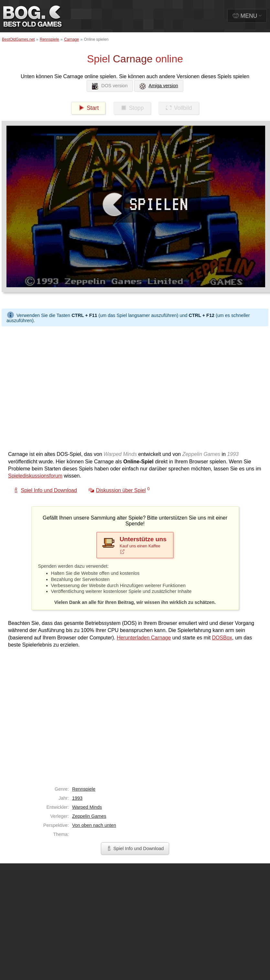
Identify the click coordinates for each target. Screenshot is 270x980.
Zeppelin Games (89, 816)
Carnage (71, 39)
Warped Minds (87, 807)
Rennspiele (49, 39)
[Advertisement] (61, 387)
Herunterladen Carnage (144, 638)
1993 (77, 798)
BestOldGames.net (18, 39)
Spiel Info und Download (135, 848)
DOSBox (222, 638)
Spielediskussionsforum (35, 476)
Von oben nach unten (94, 825)
